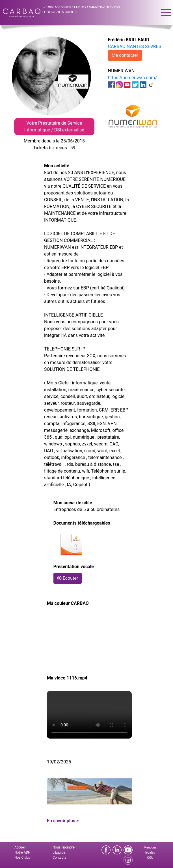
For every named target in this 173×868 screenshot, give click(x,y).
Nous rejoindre (64, 847)
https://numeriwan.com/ (132, 78)
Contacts (59, 858)
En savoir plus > (63, 821)
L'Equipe (59, 852)
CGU (150, 858)
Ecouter (68, 578)
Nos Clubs (22, 858)
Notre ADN (22, 852)
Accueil (20, 847)
